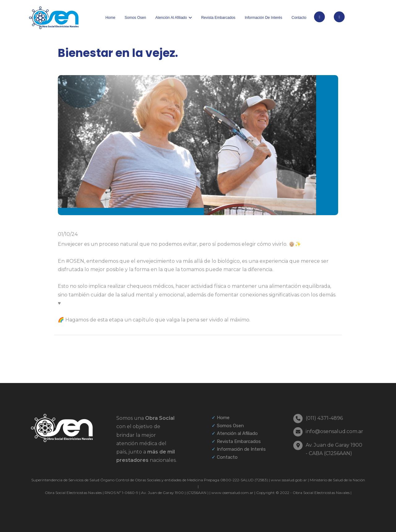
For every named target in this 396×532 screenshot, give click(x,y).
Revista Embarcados (218, 18)
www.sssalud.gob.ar (289, 480)
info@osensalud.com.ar (334, 431)
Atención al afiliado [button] (171, 18)
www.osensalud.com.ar (232, 493)
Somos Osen (135, 18)
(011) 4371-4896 (324, 418)
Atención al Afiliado (237, 433)
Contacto (299, 18)
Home (110, 18)
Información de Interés (241, 449)
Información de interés (263, 18)
